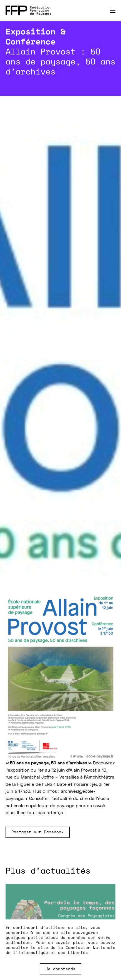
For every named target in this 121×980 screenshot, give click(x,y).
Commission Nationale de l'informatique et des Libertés (60, 950)
